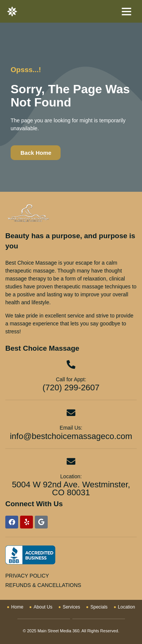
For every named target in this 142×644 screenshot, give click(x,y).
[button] (126, 11)
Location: (71, 476)
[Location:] (71, 461)
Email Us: (71, 428)
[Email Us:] (71, 413)
